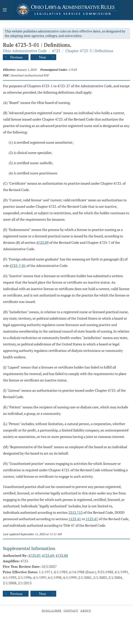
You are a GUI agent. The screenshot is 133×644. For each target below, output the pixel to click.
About (86, 611)
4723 (56, 51)
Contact (71, 611)
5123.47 (92, 519)
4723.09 (42, 242)
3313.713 (76, 512)
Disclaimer (52, 611)
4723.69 (48, 555)
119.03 (73, 70)
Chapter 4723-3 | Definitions (89, 51)
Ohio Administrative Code (25, 51)
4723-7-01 (18, 266)
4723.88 (62, 555)
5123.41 (75, 519)
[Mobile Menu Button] (5, 10)
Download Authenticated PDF (30, 75)
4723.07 (34, 555)
